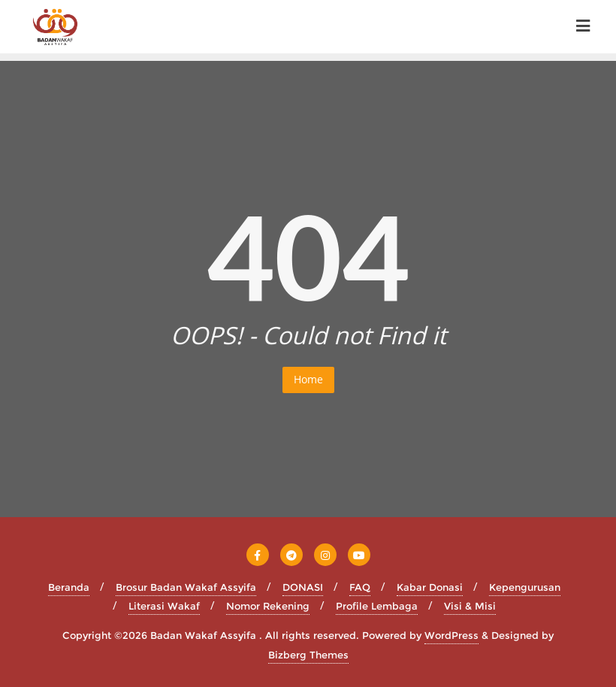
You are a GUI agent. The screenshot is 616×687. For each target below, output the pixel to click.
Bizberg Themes (308, 655)
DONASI (303, 587)
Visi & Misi (470, 606)
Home (308, 379)
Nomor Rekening (268, 606)
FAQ (360, 587)
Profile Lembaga (377, 606)
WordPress (451, 635)
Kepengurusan (525, 587)
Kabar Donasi (430, 587)
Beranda (69, 587)
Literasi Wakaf (164, 606)
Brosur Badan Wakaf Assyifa (186, 587)
